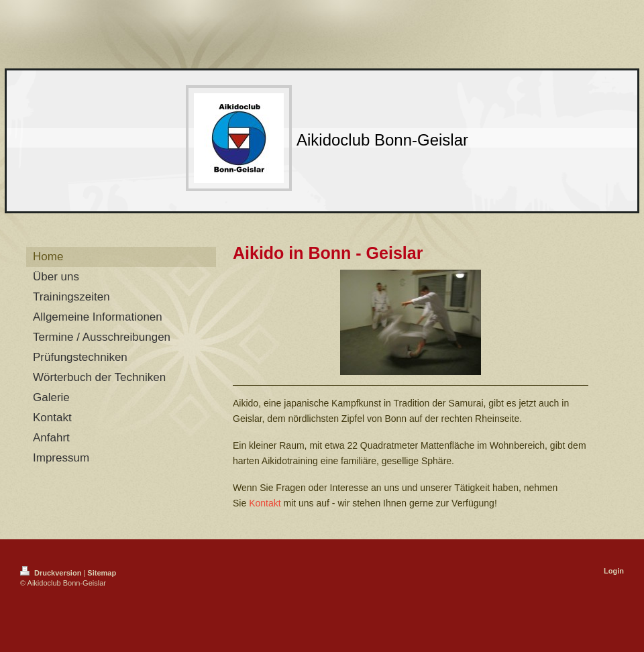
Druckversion (52, 573)
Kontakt (265, 503)
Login (614, 571)
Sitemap (102, 573)
